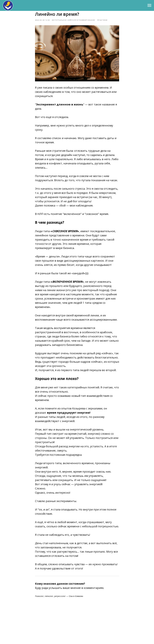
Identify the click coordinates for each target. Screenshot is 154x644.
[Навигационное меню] (149, 5)
